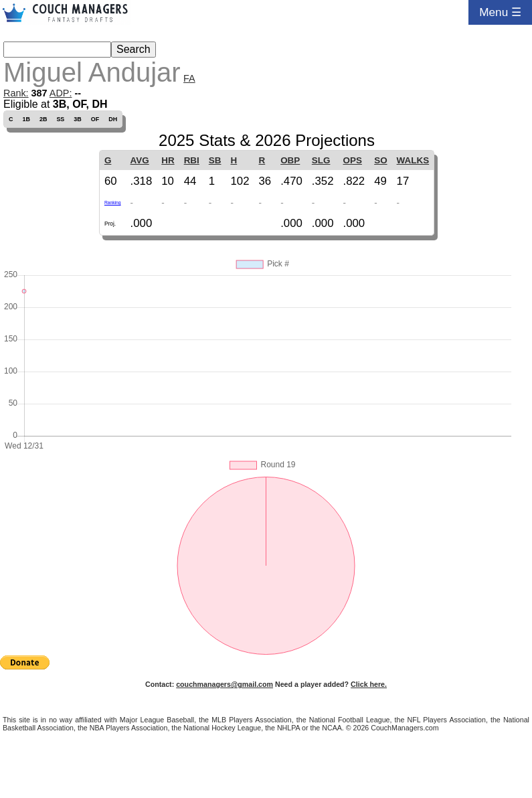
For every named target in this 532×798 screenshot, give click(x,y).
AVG (140, 160)
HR (168, 160)
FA (189, 78)
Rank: (16, 93)
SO (380, 160)
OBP (290, 160)
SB (215, 160)
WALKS (413, 160)
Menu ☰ (500, 12)
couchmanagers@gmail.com (225, 684)
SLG (321, 160)
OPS (353, 160)
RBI (192, 160)
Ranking (113, 203)
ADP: (61, 93)
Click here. (369, 684)
